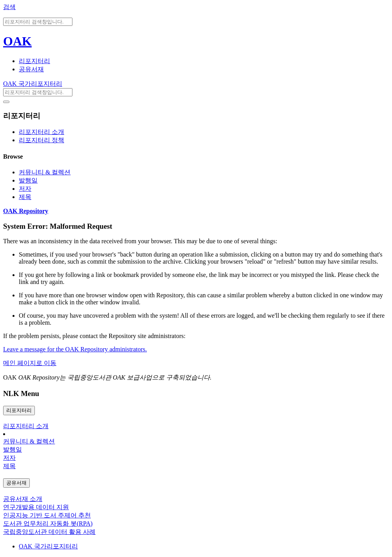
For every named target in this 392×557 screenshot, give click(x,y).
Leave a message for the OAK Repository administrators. (75, 349)
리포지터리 (34, 61)
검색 (9, 7)
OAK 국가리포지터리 (33, 84)
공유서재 (31, 69)
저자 (25, 189)
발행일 (28, 180)
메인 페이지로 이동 (30, 363)
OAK (17, 41)
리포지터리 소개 (42, 132)
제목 (25, 197)
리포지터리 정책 (42, 140)
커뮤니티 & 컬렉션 (45, 172)
